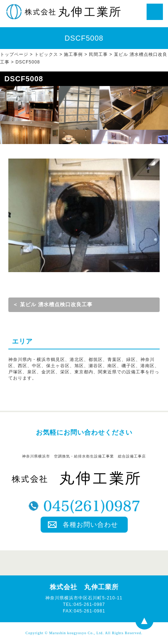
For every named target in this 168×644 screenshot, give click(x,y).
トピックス (46, 54)
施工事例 (73, 54)
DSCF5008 (28, 62)
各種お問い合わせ (90, 525)
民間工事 (98, 54)
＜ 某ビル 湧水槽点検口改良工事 (53, 304)
